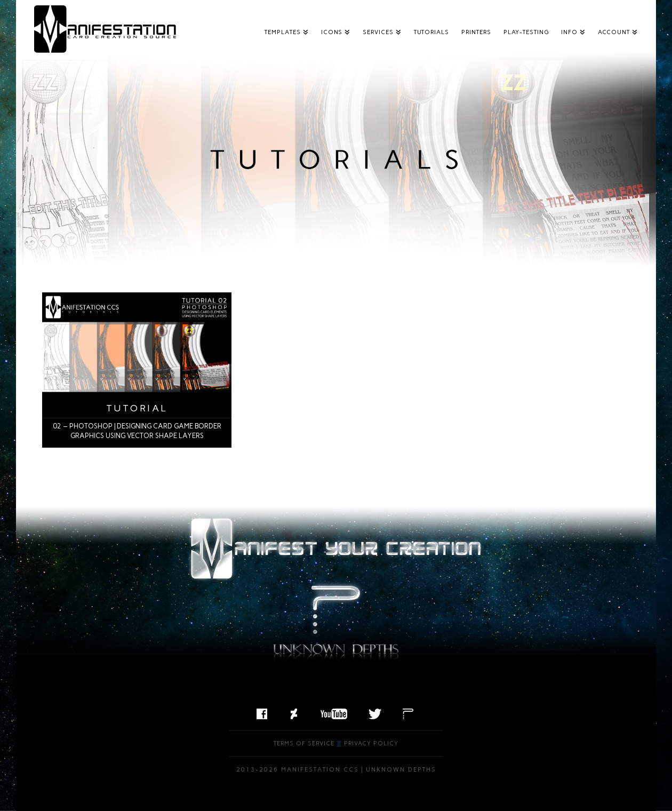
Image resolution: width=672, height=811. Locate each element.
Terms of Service (304, 744)
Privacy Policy (371, 744)
